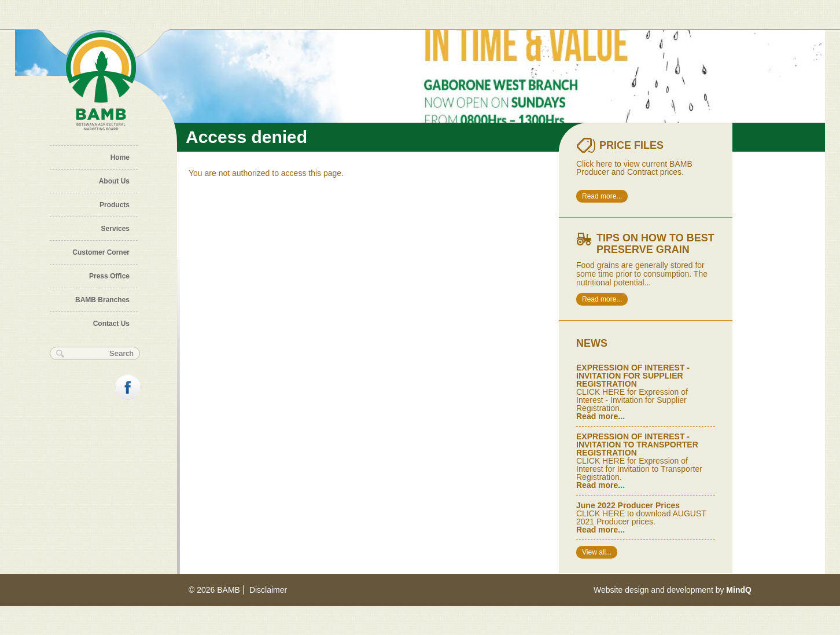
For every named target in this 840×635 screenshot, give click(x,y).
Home (120, 157)
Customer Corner (101, 252)
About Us (114, 181)
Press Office (109, 276)
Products (115, 205)
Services (115, 229)
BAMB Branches (102, 300)
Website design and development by (673, 590)
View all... (597, 552)
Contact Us (111, 324)
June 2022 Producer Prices (628, 505)
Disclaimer (268, 590)
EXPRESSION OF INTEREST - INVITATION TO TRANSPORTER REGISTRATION (637, 445)
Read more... (602, 196)
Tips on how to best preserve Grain (655, 244)
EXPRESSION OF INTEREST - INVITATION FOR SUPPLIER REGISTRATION (633, 376)
